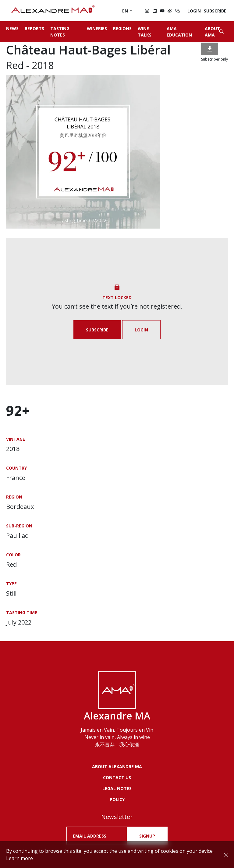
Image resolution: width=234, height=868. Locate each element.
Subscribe (215, 11)
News (12, 28)
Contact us (117, 777)
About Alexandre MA (117, 766)
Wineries (97, 28)
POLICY (117, 799)
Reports (34, 28)
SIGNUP (147, 836)
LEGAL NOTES (117, 788)
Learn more (19, 858)
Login (194, 11)
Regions (122, 28)
